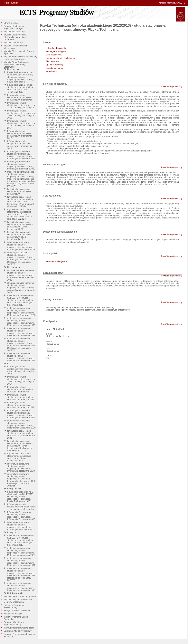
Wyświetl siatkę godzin (57, 261)
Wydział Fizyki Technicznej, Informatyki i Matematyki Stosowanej (17, 64)
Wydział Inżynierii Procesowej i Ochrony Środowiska (19, 601)
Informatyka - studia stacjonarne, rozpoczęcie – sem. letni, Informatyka (20, 389)
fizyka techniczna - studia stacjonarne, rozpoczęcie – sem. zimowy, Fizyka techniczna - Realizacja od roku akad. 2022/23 (20, 214)
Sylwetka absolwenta (56, 48)
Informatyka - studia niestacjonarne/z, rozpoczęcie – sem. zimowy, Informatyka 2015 (21, 114)
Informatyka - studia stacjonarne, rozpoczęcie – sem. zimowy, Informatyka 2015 (20, 135)
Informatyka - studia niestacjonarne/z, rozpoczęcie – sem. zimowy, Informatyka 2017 (21, 124)
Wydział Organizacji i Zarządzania (20, 596)
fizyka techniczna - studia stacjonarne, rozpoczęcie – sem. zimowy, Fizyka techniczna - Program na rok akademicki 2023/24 (21, 202)
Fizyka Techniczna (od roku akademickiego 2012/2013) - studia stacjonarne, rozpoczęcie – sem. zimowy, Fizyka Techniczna (21, 77)
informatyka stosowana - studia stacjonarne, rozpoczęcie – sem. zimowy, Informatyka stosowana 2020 (21, 246)
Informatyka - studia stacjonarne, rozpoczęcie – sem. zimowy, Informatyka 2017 (20, 145)
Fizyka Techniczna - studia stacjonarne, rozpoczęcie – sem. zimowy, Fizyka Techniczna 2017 (20, 88)
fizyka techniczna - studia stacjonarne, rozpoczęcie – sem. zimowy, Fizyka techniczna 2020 (20, 226)
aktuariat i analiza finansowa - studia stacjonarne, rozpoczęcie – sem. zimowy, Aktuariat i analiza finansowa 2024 (21, 288)
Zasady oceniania (54, 68)
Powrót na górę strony (172, 87)
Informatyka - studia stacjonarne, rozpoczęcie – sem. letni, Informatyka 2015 (21, 397)
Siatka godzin (52, 61)
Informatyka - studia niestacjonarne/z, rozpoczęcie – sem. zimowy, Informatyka (21, 105)
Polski (6, 3)
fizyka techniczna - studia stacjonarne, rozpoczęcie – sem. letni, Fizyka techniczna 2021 (21, 434)
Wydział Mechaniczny (14, 32)
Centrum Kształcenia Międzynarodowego (14, 27)
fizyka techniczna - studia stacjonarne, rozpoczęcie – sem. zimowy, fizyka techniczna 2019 (20, 236)
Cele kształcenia (54, 55)
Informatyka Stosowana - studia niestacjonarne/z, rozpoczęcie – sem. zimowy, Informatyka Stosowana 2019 (21, 155)
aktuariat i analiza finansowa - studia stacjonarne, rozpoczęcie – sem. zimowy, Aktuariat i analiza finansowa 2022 (21, 275)
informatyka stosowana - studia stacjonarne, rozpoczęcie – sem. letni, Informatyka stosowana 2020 (21, 467)
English (15, 3)
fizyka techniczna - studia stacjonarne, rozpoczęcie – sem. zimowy (20, 191)
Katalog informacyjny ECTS (172, 3)
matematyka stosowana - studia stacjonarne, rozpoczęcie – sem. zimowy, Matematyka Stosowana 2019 (21, 312)
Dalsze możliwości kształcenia (60, 58)
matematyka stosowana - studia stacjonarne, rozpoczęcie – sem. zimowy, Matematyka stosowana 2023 (21, 357)
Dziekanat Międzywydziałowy (18, 631)
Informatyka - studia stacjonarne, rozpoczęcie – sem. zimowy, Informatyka (20, 97)
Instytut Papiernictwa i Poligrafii (19, 628)
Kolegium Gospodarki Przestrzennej (14, 606)
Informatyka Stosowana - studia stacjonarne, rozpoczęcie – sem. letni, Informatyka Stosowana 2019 (21, 516)
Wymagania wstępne (56, 51)
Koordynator (52, 71)
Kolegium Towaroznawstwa (17, 610)
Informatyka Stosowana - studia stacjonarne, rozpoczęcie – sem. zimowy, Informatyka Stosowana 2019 (21, 165)
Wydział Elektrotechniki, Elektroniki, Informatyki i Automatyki (15, 37)
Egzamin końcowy (55, 65)
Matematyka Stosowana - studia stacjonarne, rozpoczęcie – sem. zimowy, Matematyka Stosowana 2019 (21, 424)
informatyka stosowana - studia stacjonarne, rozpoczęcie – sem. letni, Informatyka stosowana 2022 (21, 526)
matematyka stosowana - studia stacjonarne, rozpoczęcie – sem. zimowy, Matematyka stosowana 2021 (21, 332)
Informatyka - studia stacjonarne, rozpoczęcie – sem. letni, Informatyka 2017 (21, 405)
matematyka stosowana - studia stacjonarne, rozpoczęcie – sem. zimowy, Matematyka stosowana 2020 (21, 322)
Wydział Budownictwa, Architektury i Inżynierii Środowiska (21, 58)
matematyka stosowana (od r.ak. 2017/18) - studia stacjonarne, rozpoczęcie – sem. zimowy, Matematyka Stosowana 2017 (20, 300)
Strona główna (11, 23)
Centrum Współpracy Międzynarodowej (14, 623)
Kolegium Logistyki (13, 614)
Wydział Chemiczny (13, 43)
